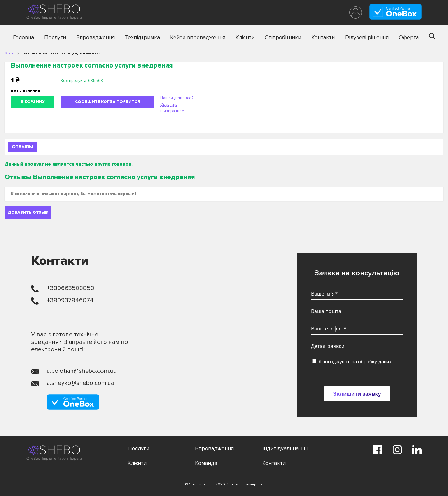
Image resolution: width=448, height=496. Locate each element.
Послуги (55, 37)
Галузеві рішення (367, 37)
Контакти (323, 37)
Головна (23, 37)
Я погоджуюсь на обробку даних (352, 362)
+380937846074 (70, 300)
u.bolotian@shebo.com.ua (82, 371)
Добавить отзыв (28, 213)
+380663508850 (70, 288)
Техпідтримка (142, 37)
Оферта (409, 37)
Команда (206, 463)
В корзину (33, 102)
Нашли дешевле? (177, 98)
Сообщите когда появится (107, 102)
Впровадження (96, 37)
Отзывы (23, 147)
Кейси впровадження (198, 37)
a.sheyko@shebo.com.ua (81, 383)
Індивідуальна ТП (285, 448)
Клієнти (245, 37)
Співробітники (283, 37)
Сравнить (169, 105)
